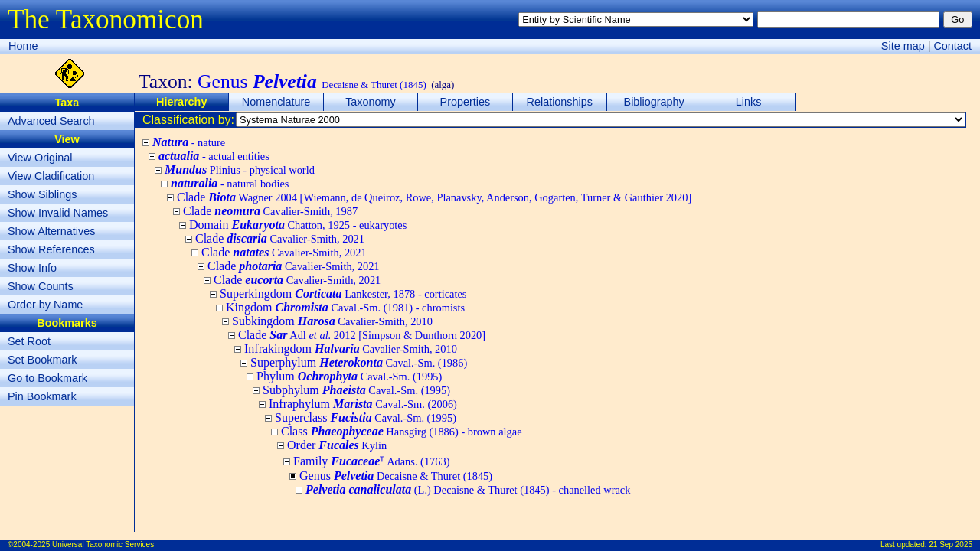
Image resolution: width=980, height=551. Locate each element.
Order (337, 445)
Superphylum (359, 362)
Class (402, 431)
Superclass (366, 417)
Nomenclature (276, 102)
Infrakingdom (351, 349)
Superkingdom (343, 293)
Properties (465, 102)
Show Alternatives (51, 231)
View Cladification (51, 176)
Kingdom (345, 307)
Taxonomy (371, 102)
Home (23, 46)
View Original (40, 158)
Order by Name (45, 305)
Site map (903, 46)
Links (749, 102)
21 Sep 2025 (951, 544)
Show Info (32, 268)
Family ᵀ (371, 461)
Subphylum (356, 390)
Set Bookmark (42, 360)
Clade (434, 197)
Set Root (29, 341)
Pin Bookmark (42, 396)
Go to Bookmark (47, 378)
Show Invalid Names (58, 213)
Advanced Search (51, 121)
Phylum (349, 376)
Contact (952, 46)
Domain (298, 225)
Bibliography (654, 102)
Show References (51, 249)
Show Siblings (42, 194)
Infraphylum (363, 404)
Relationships (560, 102)
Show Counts (41, 286)
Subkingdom (332, 321)
